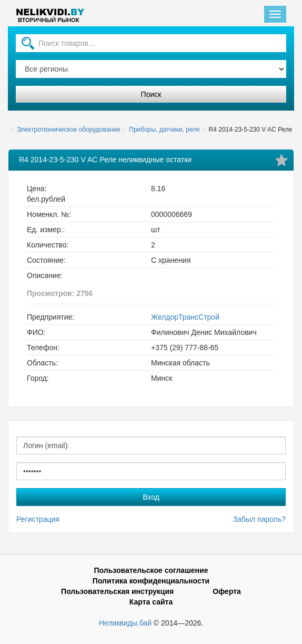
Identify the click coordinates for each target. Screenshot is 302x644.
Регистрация (38, 519)
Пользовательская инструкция (117, 591)
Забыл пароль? (259, 519)
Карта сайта (151, 602)
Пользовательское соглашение (151, 570)
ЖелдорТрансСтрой (185, 317)
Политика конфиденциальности (151, 581)
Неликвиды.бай (125, 623)
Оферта (227, 591)
